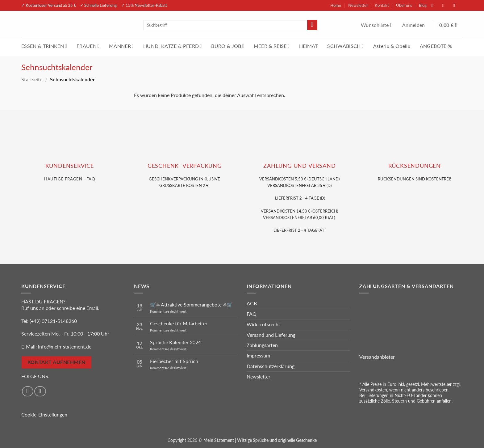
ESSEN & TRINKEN (44, 46)
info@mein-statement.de (65, 347)
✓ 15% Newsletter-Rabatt (144, 5)
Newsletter (358, 5)
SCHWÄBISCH (345, 46)
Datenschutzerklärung (271, 366)
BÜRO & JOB (228, 46)
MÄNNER (121, 46)
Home (336, 5)
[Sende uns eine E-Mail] (457, 5)
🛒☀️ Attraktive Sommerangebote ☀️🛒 (191, 304)
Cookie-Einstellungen (44, 414)
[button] (414, 25)
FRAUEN (88, 46)
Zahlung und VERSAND (299, 166)
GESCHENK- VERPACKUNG (185, 166)
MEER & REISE (272, 46)
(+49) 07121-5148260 (53, 321)
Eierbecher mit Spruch (174, 361)
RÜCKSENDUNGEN (415, 166)
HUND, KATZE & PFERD (172, 46)
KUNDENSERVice (70, 166)
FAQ (252, 314)
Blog (423, 5)
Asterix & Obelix (392, 46)
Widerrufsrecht (263, 324)
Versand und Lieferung (271, 335)
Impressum (258, 355)
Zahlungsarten (262, 345)
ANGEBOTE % (436, 46)
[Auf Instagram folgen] (446, 5)
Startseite (32, 79)
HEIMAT (309, 46)
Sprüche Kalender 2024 (175, 342)
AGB (252, 303)
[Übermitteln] (312, 25)
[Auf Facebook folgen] (436, 5)
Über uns (404, 5)
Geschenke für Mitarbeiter (179, 323)
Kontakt (382, 5)
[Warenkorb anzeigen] (451, 25)
